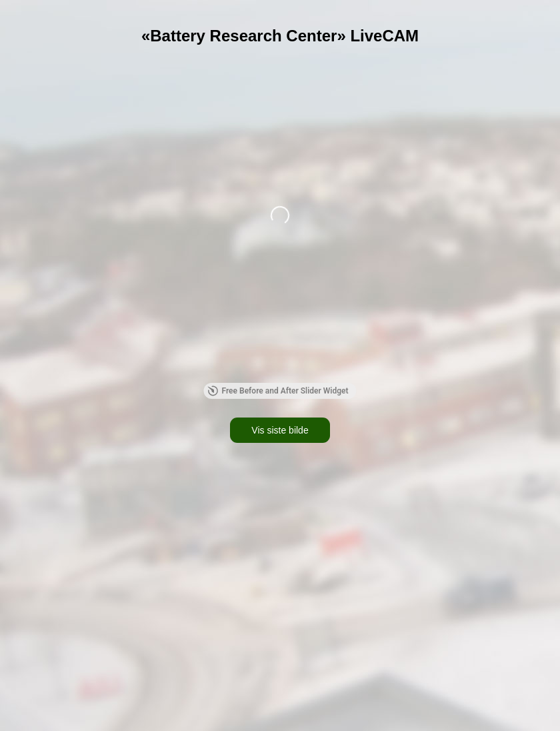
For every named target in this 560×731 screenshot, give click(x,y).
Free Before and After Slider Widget (278, 391)
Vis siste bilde (280, 430)
